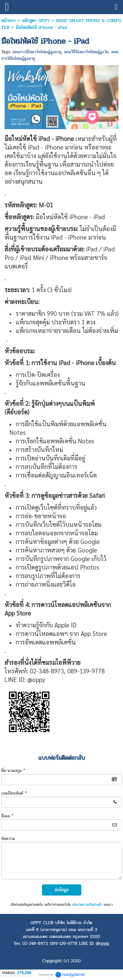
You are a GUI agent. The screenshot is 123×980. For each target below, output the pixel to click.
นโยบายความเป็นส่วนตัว (87, 905)
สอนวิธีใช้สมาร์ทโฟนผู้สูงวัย (86, 52)
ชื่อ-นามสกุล (13, 771)
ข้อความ (8, 839)
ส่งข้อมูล (61, 890)
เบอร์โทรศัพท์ (14, 793)
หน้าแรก (9, 21)
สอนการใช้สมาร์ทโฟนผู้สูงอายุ (37, 52)
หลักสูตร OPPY (36, 21)
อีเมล (7, 816)
